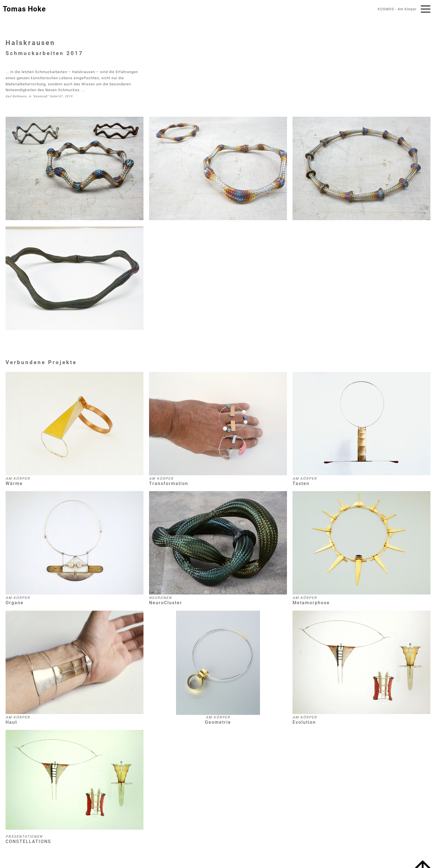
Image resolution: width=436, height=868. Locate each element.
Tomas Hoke (24, 9)
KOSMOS (386, 9)
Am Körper (407, 9)
